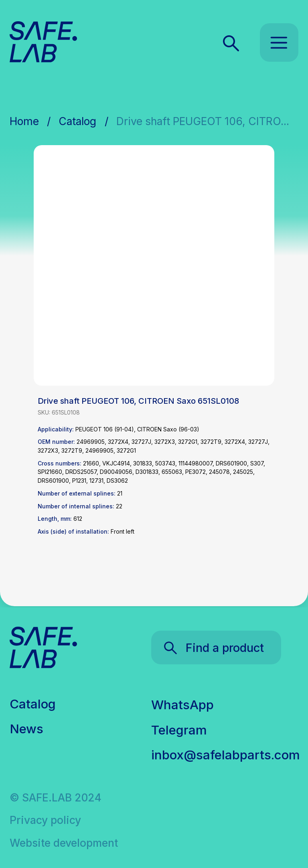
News (26, 729)
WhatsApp (182, 705)
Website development (64, 843)
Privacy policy (45, 820)
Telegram (179, 730)
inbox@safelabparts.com (226, 755)
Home (24, 121)
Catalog (77, 121)
